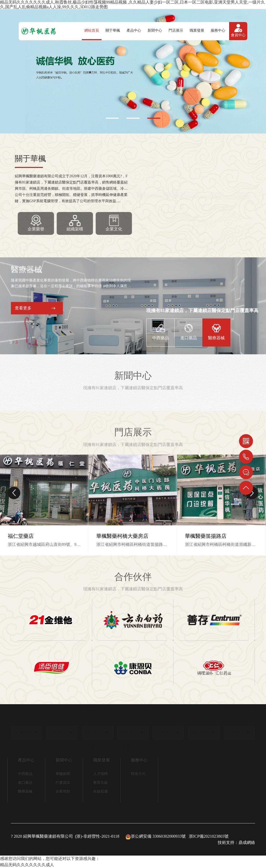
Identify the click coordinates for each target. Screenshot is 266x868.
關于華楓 (113, 30)
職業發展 (197, 30)
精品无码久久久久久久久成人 (27, 865)
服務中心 (218, 30)
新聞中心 (155, 30)
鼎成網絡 (247, 842)
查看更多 (23, 308)
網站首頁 (92, 30)
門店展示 (176, 30)
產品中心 (134, 30)
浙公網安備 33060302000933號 (156, 836)
